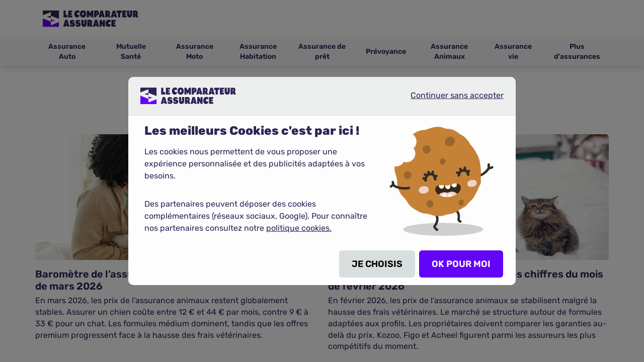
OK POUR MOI (461, 264)
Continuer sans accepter (449, 100)
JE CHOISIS (377, 264)
